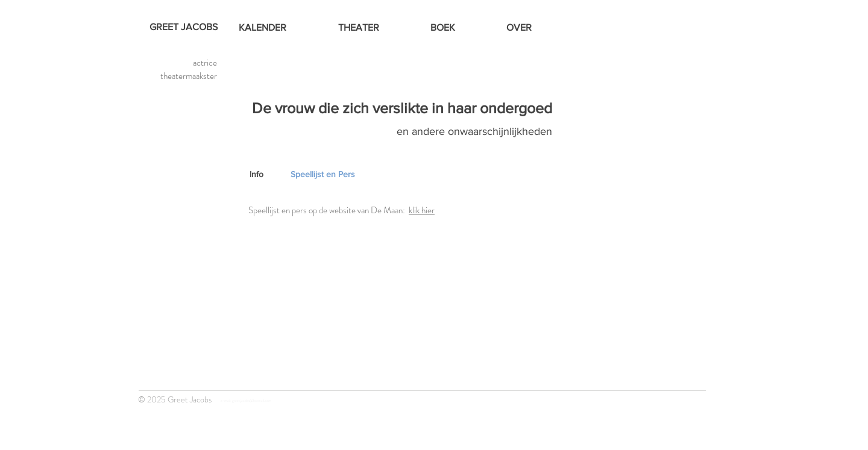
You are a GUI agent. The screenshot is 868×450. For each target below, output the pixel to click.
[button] (315, 175)
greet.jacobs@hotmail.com (252, 401)
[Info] (266, 175)
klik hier (422, 210)
